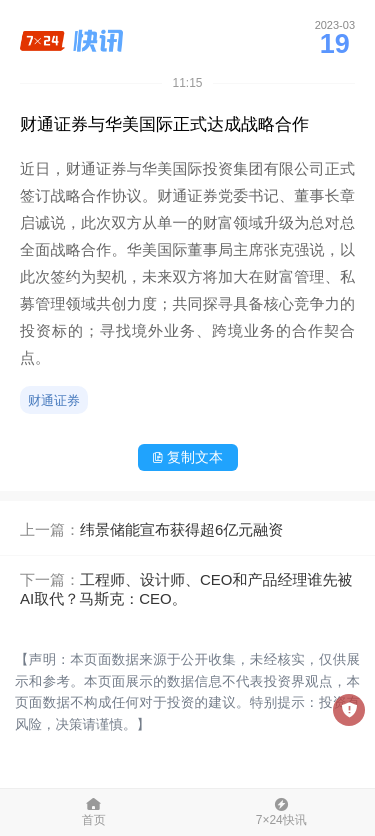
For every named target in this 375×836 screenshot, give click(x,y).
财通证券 (54, 400)
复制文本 (187, 457)
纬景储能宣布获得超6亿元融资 (181, 529)
